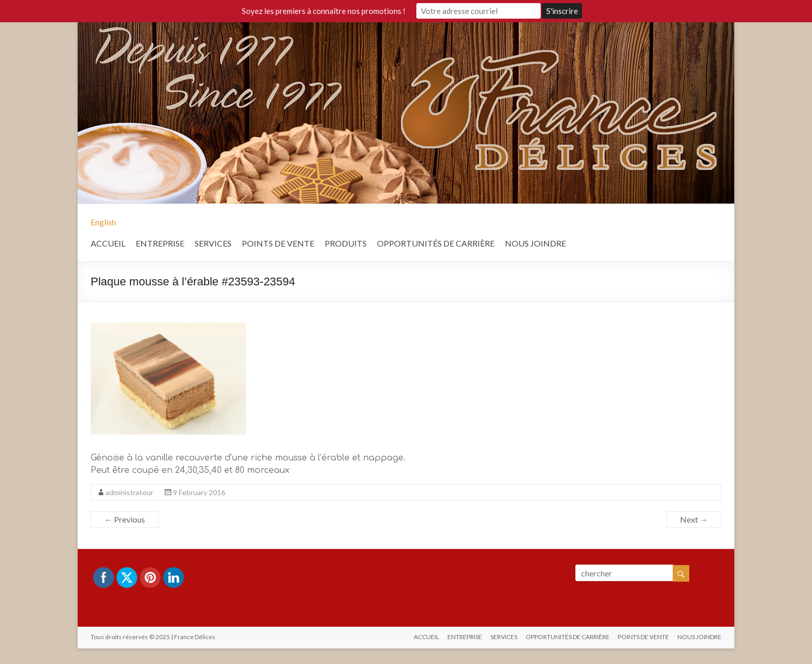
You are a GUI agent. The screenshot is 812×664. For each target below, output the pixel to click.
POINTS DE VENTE (278, 243)
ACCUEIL (108, 243)
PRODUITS (346, 243)
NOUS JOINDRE (535, 243)
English (103, 222)
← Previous (125, 519)
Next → (694, 519)
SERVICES (213, 243)
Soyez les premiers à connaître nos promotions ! (324, 11)
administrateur (129, 492)
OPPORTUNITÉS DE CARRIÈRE (436, 243)
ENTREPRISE (160, 243)
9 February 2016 (199, 492)
